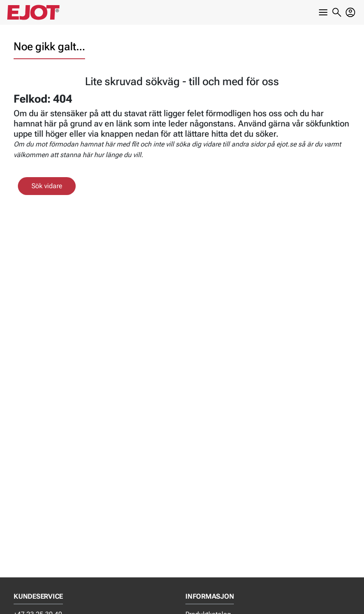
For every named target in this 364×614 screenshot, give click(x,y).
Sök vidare (47, 186)
